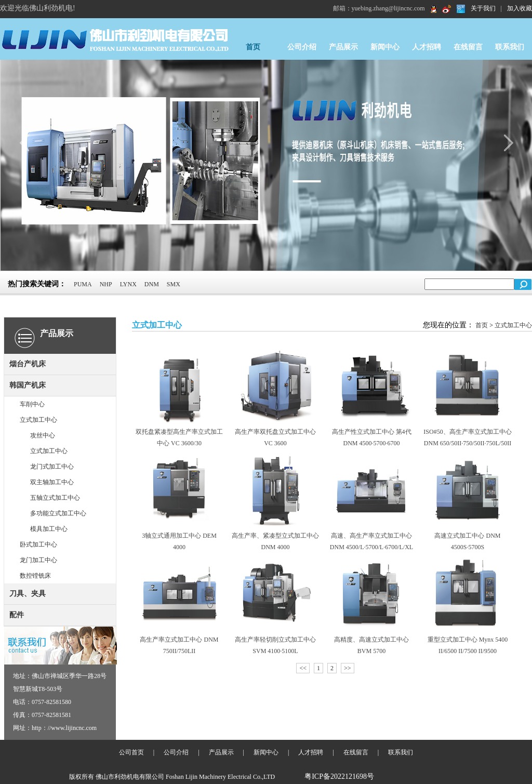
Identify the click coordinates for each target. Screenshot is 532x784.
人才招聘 (427, 47)
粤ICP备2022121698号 (339, 776)
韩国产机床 (28, 385)
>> (348, 668)
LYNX (128, 284)
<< (303, 668)
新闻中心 (385, 47)
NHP (106, 284)
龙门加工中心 (38, 560)
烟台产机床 (28, 364)
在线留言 (468, 47)
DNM (152, 284)
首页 (253, 47)
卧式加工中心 (38, 544)
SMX (174, 284)
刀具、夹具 (28, 594)
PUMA (83, 284)
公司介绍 (302, 47)
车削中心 (32, 404)
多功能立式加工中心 (58, 513)
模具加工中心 (49, 529)
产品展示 (343, 47)
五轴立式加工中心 (55, 498)
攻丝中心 (43, 435)
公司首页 (131, 752)
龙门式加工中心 (52, 467)
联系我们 (510, 47)
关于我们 (483, 8)
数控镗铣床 (35, 576)
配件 (17, 615)
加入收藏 (520, 8)
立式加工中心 (38, 420)
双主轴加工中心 (52, 482)
